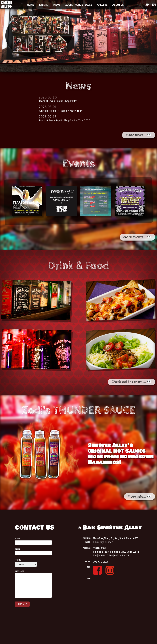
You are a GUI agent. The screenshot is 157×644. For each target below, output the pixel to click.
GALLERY (102, 5)
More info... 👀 (140, 496)
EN (154, 4)
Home (30, 5)
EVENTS (43, 5)
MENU (56, 5)
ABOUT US (118, 5)
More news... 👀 (139, 135)
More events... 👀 (137, 237)
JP (147, 4)
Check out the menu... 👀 (132, 382)
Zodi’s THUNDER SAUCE (78, 5)
